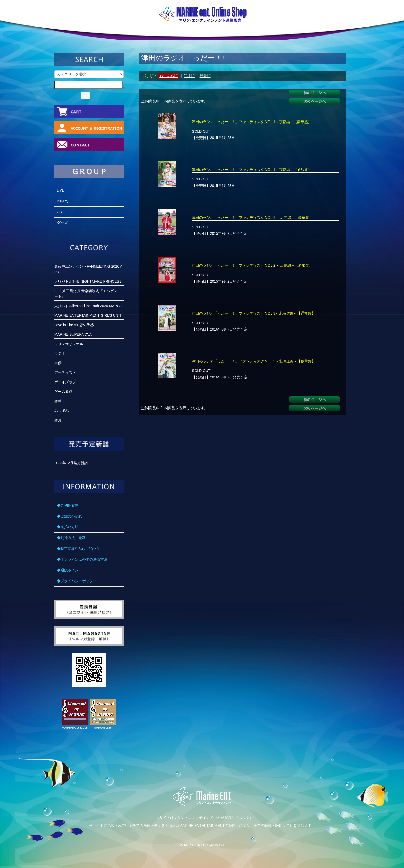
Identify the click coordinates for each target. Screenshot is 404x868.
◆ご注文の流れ (70, 516)
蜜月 (58, 420)
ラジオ (60, 353)
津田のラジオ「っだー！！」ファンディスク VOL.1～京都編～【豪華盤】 (252, 122)
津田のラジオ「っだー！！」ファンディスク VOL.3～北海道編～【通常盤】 (254, 313)
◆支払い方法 (68, 527)
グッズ (62, 223)
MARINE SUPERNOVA (73, 334)
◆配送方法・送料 (71, 538)
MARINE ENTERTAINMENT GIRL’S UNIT (88, 315)
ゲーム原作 (63, 392)
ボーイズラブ (65, 382)
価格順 (189, 76)
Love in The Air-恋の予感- (75, 325)
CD (60, 212)
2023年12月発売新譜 (71, 463)
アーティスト (65, 372)
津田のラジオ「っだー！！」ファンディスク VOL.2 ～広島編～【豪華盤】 (252, 218)
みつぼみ (62, 411)
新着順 (205, 76)
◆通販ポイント (70, 570)
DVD (61, 190)
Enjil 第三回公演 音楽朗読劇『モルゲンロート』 (88, 294)
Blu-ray (63, 201)
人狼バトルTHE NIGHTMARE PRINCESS (88, 281)
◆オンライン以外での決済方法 (82, 559)
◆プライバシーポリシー (77, 581)
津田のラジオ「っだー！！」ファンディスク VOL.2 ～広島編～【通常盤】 (252, 265)
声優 (58, 363)
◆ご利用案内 (68, 505)
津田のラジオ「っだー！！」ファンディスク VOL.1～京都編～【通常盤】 (252, 170)
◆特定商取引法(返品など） (79, 549)
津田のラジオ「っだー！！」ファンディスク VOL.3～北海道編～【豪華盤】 (254, 361)
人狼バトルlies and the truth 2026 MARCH (88, 306)
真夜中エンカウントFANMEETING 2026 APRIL (89, 269)
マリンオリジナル (69, 344)
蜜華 (58, 401)
